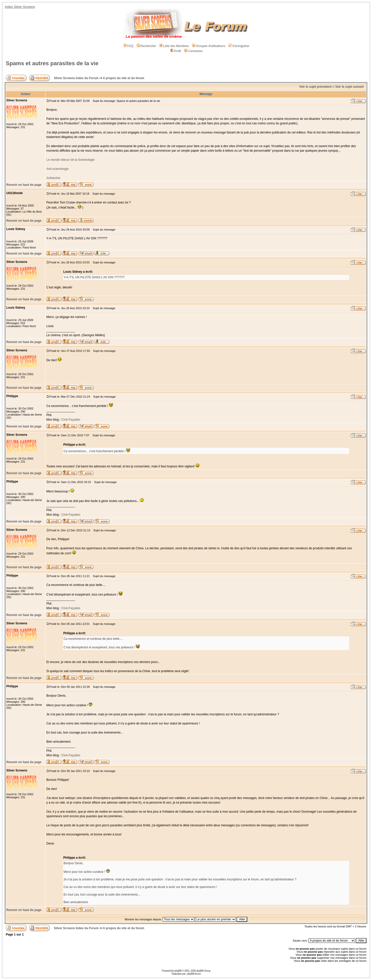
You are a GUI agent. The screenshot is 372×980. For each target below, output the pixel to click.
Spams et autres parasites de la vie (52, 63)
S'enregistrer (239, 46)
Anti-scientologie (57, 169)
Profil (176, 51)
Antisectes (53, 178)
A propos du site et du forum (123, 78)
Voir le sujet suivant (349, 87)
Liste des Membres (174, 46)
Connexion (193, 51)
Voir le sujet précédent (315, 87)
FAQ (128, 46)
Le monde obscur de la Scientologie (70, 160)
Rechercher (146, 46)
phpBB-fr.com (194, 974)
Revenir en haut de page (24, 185)
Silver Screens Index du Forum (76, 78)
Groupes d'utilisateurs (209, 46)
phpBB (178, 971)
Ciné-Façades (70, 420)
